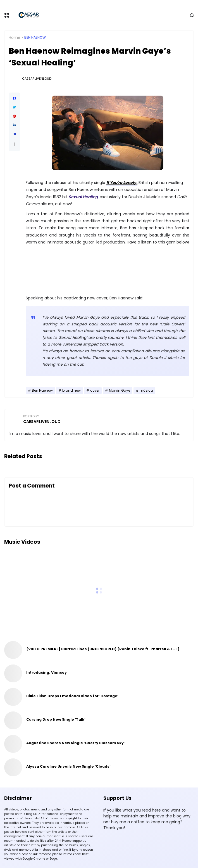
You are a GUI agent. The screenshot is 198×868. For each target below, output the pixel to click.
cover (95, 391)
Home (15, 37)
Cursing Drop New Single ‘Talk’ (56, 719)
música (146, 391)
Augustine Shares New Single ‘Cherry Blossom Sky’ (76, 743)
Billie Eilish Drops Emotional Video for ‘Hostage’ (72, 696)
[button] (14, 144)
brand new (71, 391)
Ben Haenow (35, 37)
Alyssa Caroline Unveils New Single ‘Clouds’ (68, 766)
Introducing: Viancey (46, 672)
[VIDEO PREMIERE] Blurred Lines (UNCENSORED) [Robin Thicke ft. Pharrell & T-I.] (103, 649)
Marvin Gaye (120, 391)
